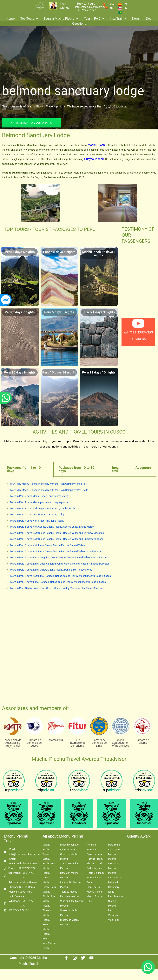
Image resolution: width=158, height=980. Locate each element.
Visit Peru (113, 920)
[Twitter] (83, 958)
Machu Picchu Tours (46, 873)
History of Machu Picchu (70, 922)
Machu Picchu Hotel (46, 920)
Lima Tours (114, 850)
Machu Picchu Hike (95, 899)
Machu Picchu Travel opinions (46, 106)
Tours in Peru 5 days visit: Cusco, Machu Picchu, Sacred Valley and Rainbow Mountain (57, 533)
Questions (79, 24)
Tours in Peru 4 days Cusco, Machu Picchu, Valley (37, 514)
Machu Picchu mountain (113, 859)
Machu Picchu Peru (49, 885)
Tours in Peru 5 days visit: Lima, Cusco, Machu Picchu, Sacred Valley (47, 545)
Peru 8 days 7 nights (20, 312)
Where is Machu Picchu (69, 913)
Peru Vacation (113, 913)
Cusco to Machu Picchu (69, 857)
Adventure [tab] (143, 468)
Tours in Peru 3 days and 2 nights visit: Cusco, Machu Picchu (43, 508)
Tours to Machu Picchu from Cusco (71, 894)
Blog (148, 19)
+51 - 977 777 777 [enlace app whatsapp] (86, 10)
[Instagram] (75, 958)
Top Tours (29, 19)
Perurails (92, 845)
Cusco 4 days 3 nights (99, 312)
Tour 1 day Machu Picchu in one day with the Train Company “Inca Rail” (49, 484)
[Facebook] (66, 958)
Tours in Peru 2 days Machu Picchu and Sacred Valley (39, 496)
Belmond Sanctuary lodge (114, 887)
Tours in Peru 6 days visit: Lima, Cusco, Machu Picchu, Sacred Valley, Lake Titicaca (55, 551)
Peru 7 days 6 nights (20, 252)
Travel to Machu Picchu (69, 866)
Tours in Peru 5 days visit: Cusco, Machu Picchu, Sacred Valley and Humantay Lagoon (57, 539)
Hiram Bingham (95, 873)
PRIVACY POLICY (19, 910)
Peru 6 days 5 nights (59, 312)
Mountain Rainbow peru (94, 852)
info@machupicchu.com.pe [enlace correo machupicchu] (90, 7)
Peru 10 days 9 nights (20, 372)
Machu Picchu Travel (46, 849)
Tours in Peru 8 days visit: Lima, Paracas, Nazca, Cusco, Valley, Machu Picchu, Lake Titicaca (60, 576)
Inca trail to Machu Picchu (70, 885)
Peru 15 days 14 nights (59, 372)
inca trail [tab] (115, 469)
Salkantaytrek (94, 868)
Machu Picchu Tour (49, 894)
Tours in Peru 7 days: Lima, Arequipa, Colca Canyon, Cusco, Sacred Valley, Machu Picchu (58, 557)
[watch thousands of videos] (138, 323)
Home (10, 19)
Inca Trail (118, 19)
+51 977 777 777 (26, 868)
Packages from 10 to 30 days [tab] (76, 469)
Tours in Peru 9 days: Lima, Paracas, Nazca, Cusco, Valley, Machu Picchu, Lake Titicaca (58, 582)
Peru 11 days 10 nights (99, 372)
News (136, 19)
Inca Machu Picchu (49, 946)
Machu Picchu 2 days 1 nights (99, 254)
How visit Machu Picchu (69, 875)
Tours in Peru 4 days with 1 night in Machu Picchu (37, 521)
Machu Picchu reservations (115, 873)
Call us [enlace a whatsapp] (113, 6)
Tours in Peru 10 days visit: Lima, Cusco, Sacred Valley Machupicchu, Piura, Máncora (56, 588)
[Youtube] (91, 958)
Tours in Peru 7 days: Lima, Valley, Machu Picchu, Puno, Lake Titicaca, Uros (51, 570)
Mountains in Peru (94, 880)
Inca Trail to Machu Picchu (95, 889)
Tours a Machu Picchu (61, 19)
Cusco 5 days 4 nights (59, 252)
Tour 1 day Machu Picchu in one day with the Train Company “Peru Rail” (49, 490)
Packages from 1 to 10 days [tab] (24, 469)
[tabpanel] (79, 538)
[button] (29, 19)
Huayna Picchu (94, 159)
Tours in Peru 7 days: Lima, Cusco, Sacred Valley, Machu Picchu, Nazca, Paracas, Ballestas (60, 564)
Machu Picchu (97, 145)
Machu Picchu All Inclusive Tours (70, 847)
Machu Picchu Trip (49, 861)
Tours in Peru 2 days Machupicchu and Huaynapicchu (39, 502)
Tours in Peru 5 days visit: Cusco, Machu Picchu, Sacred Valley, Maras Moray (52, 527)
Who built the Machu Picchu (71, 903)
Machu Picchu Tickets (47, 906)
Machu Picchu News (46, 934)
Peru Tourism (115, 896)
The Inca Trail (94, 863)
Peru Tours (114, 845)
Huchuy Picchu (112, 903)
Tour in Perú (94, 19)
